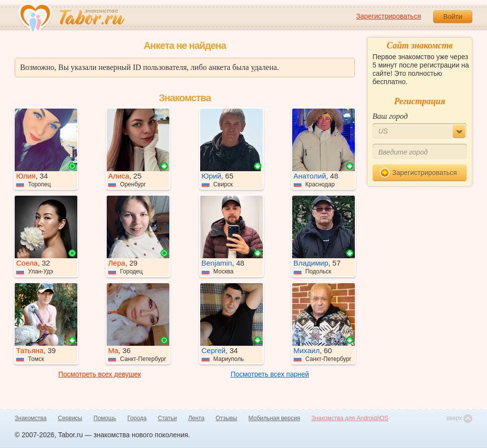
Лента (196, 418)
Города (137, 418)
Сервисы (70, 418)
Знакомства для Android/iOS (350, 418)
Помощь (105, 418)
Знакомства (31, 418)
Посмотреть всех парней (270, 374)
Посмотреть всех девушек (100, 374)
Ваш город (390, 116)
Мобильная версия (275, 418)
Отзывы (227, 418)
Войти (452, 17)
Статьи (168, 418)
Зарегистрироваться (389, 16)
